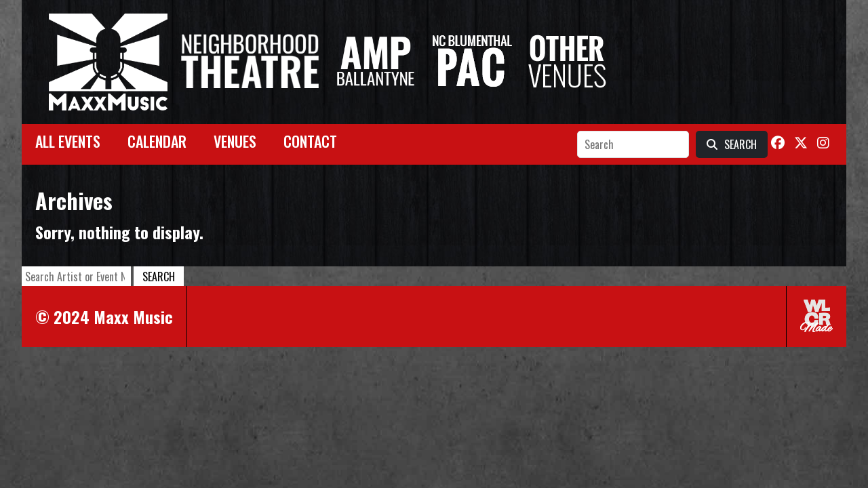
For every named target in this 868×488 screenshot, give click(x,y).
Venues (235, 141)
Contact (310, 141)
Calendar (157, 141)
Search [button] (159, 277)
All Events (68, 141)
